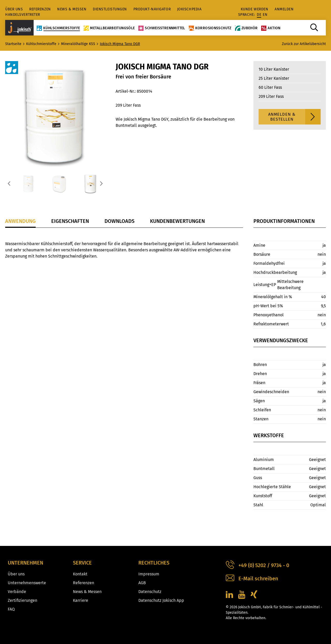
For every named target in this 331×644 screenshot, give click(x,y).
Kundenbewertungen (177, 221)
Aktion (271, 28)
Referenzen (40, 9)
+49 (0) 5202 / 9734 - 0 (257, 565)
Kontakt (80, 574)
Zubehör (246, 28)
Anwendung (20, 221)
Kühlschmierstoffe (58, 28)
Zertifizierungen (22, 600)
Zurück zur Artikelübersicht (304, 44)
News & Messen (72, 9)
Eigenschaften (70, 221)
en (265, 15)
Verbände (17, 592)
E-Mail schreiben (252, 579)
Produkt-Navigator (152, 9)
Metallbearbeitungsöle (109, 28)
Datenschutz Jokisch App (161, 600)
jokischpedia (189, 9)
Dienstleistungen (110, 9)
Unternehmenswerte (27, 583)
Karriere (81, 600)
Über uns (14, 9)
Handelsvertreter (23, 15)
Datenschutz (150, 592)
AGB (142, 583)
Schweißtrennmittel (162, 28)
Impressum (149, 574)
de (259, 15)
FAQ (11, 609)
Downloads (119, 221)
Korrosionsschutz (210, 28)
